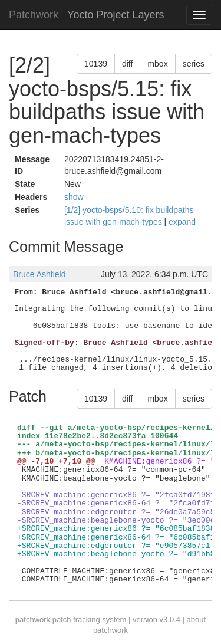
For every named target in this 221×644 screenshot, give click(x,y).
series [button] (194, 64)
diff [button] (127, 64)
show (74, 197)
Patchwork (34, 15)
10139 (96, 64)
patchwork (33, 620)
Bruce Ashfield (39, 274)
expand (182, 222)
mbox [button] (157, 64)
